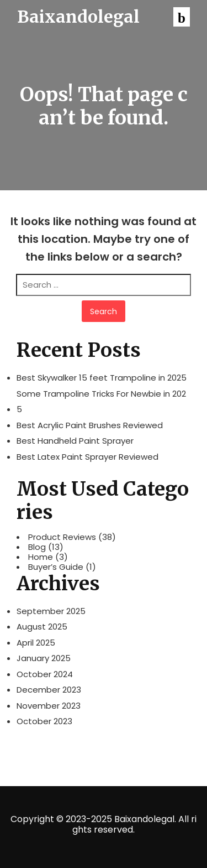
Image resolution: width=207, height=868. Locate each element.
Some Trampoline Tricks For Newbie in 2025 (101, 402)
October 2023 (44, 721)
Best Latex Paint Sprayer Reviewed (87, 457)
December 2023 (49, 690)
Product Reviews (62, 537)
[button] (182, 17)
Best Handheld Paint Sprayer (75, 441)
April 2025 (36, 643)
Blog (37, 547)
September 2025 (51, 611)
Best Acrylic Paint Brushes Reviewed (90, 425)
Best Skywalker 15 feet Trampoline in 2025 (102, 378)
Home (41, 557)
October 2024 (45, 674)
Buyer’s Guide (56, 567)
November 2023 (49, 706)
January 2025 (44, 658)
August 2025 (42, 627)
